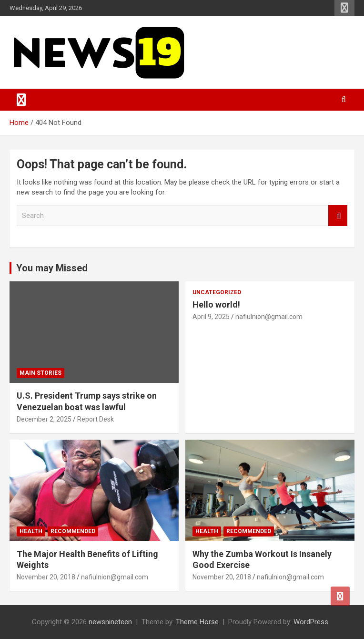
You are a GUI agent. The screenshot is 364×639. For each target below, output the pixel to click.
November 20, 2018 (46, 577)
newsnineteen (110, 622)
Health (31, 531)
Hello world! (216, 304)
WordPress (311, 622)
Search (338, 216)
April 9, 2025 (211, 317)
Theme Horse (197, 622)
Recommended (73, 531)
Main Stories (40, 373)
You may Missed (52, 268)
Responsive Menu (344, 8)
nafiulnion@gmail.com (269, 317)
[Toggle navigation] (21, 100)
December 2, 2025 (44, 419)
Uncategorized (217, 292)
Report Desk (96, 419)
